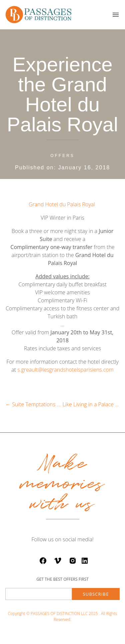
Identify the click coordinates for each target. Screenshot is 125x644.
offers (62, 156)
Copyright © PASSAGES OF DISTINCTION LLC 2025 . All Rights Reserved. (62, 616)
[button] (116, 15)
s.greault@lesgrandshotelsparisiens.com (65, 370)
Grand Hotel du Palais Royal (62, 204)
